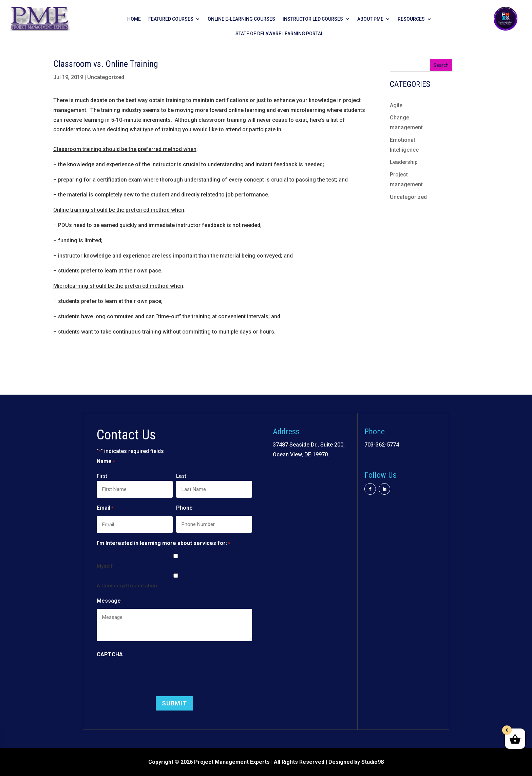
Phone (184, 508)
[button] (174, 703)
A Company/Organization (127, 586)
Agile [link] (396, 105)
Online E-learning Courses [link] (241, 19)
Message (109, 601)
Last (181, 476)
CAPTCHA (110, 654)
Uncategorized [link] (106, 77)
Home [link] (134, 19)
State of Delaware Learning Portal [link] (279, 34)
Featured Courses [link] (171, 19)
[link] (40, 29)
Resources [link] (411, 19)
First (102, 476)
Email (105, 508)
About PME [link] (370, 19)
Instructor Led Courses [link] (313, 19)
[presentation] (148, 676)
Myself (105, 566)
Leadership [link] (404, 162)
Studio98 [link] (373, 762)
